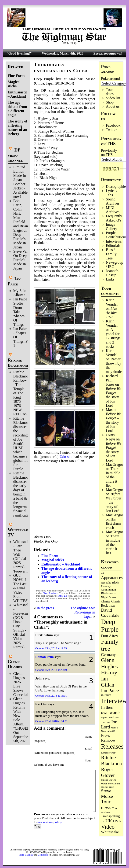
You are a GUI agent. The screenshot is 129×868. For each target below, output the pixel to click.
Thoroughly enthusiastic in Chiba (61, 68)
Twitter (111, 130)
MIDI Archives (113, 210)
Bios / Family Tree (111, 254)
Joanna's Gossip (112, 273)
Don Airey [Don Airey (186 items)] (109, 636)
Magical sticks (14, 84)
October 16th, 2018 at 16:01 (51, 696)
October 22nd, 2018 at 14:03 (51, 721)
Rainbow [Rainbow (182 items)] (108, 740)
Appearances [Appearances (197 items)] (112, 578)
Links (110, 279)
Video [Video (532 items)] (108, 827)
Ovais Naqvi (110, 437)
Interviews (114, 241)
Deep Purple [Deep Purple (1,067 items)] (110, 626)
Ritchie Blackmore (18, 363)
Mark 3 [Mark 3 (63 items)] (114, 728)
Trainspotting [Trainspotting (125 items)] (110, 816)
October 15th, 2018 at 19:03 (51, 648)
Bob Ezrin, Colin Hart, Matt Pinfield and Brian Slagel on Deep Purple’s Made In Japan (21, 224)
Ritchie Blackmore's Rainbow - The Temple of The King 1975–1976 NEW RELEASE (23, 393)
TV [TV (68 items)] (103, 821)
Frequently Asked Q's (114, 218)
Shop (110, 102)
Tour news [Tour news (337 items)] (106, 805)
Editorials (113, 246)
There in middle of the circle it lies (113, 477)
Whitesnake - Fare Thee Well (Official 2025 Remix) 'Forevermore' (24, 556)
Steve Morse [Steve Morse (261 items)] (107, 793)
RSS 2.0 (63, 596)
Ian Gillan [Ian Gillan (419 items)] (108, 682)
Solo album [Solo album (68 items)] (114, 783)
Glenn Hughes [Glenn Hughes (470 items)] (109, 663)
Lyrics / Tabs (111, 193)
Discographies (117, 187)
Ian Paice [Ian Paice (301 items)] (110, 691)
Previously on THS (109, 153)
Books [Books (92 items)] (113, 597)
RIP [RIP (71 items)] (114, 753)
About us (113, 106)
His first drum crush (113, 523)
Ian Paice (14, 281)
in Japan (83, 612)
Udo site (66, 457)
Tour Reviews (50, 593)
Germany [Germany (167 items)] (108, 655)
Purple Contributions (116, 235)
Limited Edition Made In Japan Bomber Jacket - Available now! (20, 182)
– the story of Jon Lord (113, 397)
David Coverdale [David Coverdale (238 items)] (110, 613)
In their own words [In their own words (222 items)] (111, 710)
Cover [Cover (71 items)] (112, 606)
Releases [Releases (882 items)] (112, 746)
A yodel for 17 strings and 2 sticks (113, 338)
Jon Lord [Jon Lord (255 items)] (109, 724)
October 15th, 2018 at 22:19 (51, 670)
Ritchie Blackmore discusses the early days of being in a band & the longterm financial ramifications (23, 494)
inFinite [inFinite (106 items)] (106, 695)
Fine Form (16, 76)
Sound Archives (113, 201)
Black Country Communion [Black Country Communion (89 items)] (110, 586)
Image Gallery (111, 227)
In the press (45, 608)
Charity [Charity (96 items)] (106, 601)
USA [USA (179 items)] (117, 821)
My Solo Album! (20, 293)
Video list (113, 98)
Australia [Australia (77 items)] (106, 583)
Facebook (113, 125)
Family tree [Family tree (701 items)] (110, 645)
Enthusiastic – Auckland (18, 94)
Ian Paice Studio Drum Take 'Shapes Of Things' (20, 312)
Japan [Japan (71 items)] (104, 717)
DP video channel (15, 155)
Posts (21, 855)
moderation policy (50, 822)
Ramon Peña (45, 657)
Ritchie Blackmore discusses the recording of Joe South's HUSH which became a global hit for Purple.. (21, 444)
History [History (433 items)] (109, 673)
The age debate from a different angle (17, 109)
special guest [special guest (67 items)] (107, 787)
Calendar (29, 855)
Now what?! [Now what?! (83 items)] (108, 731)
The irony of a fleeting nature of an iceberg (18, 127)
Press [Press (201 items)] (105, 735)
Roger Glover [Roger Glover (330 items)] (108, 772)
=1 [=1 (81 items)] (102, 573)
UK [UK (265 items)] (109, 821)
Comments (43, 855)
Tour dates (110, 92)
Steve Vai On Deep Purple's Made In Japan (20, 260)
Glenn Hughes (15, 664)
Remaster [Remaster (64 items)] (106, 753)
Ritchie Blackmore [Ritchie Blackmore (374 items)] (112, 760)
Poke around (110, 79)
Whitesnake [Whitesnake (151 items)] (110, 832)
